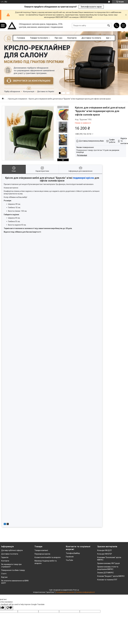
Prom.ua (76, 590)
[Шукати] (109, 26)
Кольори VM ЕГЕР (105, 554)
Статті (4, 574)
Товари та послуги (39, 38)
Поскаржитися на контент (65, 592)
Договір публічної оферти (12, 550)
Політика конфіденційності (85, 592)
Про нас (59, 38)
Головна (21, 38)
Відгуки (4, 577)
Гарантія (5, 557)
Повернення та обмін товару (13, 570)
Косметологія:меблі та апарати (47, 557)
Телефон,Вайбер (73, 553)
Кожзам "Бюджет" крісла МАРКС (111, 576)
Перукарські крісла (42, 554)
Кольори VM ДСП (104, 550)
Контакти (72, 38)
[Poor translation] (9, 608)
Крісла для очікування (18, 99)
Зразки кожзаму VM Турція (108, 563)
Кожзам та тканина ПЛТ (107, 580)
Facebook (70, 557)
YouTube (69, 560)
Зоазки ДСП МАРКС (106, 573)
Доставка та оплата (91, 38)
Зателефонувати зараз (91, 7)
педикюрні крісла (83, 178)
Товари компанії (41, 550)
